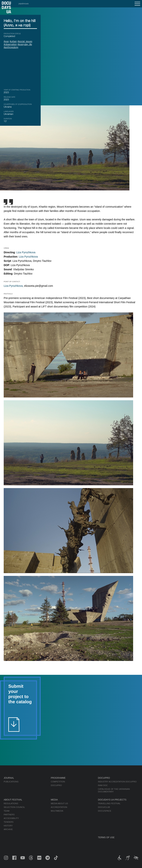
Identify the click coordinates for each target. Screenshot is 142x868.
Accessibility (11, 818)
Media (54, 800)
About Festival (13, 800)
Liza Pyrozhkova (26, 252)
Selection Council (14, 807)
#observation (10, 44)
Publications (11, 782)
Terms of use (106, 837)
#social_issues (25, 41)
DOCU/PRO (56, 785)
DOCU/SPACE (105, 811)
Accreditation (59, 807)
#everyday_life (25, 44)
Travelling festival (109, 803)
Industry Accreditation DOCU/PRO (117, 782)
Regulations (11, 803)
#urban (13, 41)
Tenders (9, 822)
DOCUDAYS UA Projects (112, 800)
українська (23, 4)
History (8, 826)
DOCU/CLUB (104, 807)
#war (6, 41)
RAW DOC (103, 785)
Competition (58, 782)
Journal (9, 778)
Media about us (59, 803)
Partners (9, 815)
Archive (8, 829)
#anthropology (11, 47)
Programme (58, 778)
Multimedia (57, 811)
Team (7, 811)
